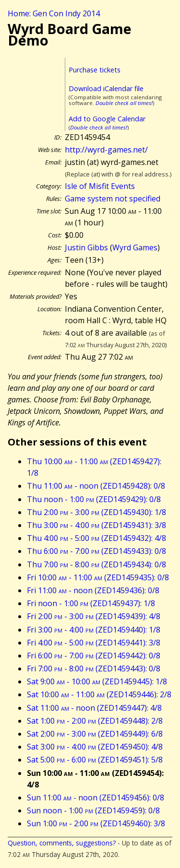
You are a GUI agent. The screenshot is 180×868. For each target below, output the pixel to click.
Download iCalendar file (106, 88)
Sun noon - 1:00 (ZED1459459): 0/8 (93, 810)
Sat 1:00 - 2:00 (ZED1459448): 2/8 (95, 721)
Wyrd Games (135, 247)
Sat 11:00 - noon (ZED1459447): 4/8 (94, 708)
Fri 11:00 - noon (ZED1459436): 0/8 (93, 590)
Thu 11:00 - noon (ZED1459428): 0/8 (96, 486)
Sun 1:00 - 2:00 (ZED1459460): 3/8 (96, 823)
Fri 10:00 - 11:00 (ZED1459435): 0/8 (98, 577)
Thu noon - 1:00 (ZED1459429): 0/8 (94, 499)
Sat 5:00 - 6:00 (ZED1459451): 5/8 (95, 760)
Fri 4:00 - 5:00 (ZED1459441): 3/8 (94, 643)
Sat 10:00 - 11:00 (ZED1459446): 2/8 (99, 694)
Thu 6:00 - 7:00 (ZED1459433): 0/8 (96, 551)
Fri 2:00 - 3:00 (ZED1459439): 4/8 (94, 616)
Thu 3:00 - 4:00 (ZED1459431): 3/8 (96, 525)
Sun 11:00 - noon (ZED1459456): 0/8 (96, 798)
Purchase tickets (95, 70)
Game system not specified (113, 199)
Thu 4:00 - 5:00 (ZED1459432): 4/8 (96, 538)
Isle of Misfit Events (100, 186)
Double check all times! (124, 103)
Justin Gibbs (86, 247)
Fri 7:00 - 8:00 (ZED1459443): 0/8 (94, 669)
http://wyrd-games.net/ (106, 150)
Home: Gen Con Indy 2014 (54, 13)
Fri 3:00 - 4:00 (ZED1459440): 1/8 (94, 630)
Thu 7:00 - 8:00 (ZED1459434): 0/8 (96, 564)
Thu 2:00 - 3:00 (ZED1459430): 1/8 (96, 512)
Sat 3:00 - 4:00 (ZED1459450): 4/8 (95, 747)
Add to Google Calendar (107, 119)
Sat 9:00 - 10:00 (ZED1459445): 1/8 (97, 681)
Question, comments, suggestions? (62, 843)
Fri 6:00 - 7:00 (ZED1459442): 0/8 (94, 656)
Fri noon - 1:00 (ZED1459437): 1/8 (91, 603)
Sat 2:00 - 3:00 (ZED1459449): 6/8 (95, 734)
